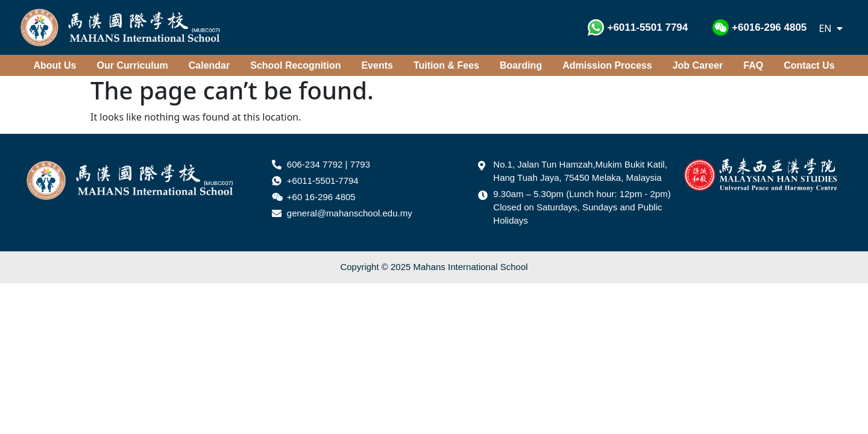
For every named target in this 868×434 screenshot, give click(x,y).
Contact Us (809, 65)
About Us (55, 65)
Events (377, 65)
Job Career (698, 65)
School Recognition (295, 65)
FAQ (753, 65)
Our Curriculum (133, 65)
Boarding (521, 65)
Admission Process (607, 65)
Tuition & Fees (446, 65)
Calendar (209, 65)
